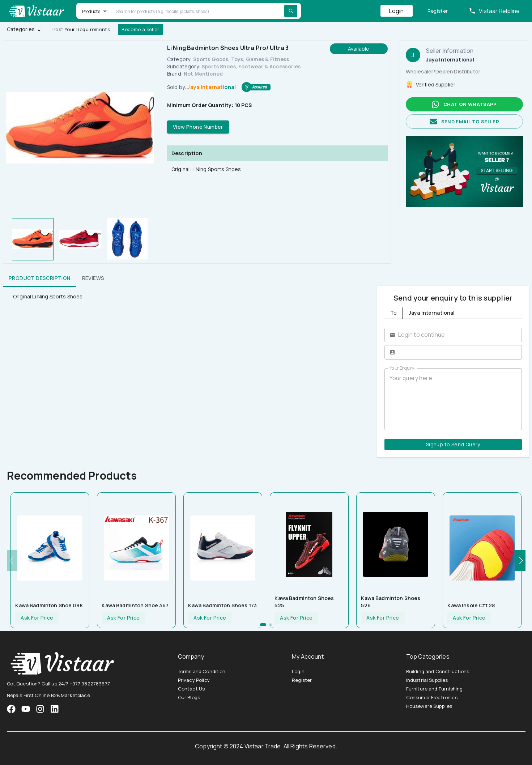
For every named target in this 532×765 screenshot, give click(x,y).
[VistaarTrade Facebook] (11, 709)
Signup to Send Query (453, 445)
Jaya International (212, 87)
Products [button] (91, 11)
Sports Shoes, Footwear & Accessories (251, 66)
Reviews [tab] (93, 278)
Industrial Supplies (427, 680)
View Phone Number (198, 127)
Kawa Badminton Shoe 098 (49, 605)
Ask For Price (37, 618)
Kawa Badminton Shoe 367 (135, 605)
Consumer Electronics (432, 697)
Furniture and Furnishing (435, 689)
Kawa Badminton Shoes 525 (304, 602)
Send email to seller (464, 122)
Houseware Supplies (429, 706)
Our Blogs (189, 697)
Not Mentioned (203, 74)
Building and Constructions (438, 671)
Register (438, 11)
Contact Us (191, 689)
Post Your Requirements (81, 29)
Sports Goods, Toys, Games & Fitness (241, 59)
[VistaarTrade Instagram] (26, 709)
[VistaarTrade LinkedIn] (55, 709)
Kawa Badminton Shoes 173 (222, 605)
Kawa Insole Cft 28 (471, 605)
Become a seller (141, 29)
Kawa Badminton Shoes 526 (391, 602)
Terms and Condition (202, 671)
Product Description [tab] (40, 278)
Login (397, 11)
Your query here (453, 399)
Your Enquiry (402, 368)
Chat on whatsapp (464, 104)
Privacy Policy (194, 680)
